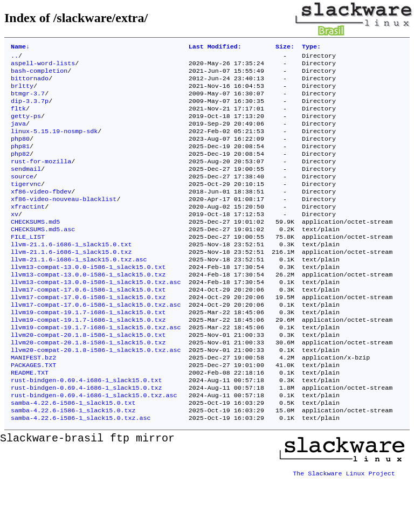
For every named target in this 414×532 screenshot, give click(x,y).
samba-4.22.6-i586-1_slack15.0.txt (73, 454)
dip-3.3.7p (30, 109)
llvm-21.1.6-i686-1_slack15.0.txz (71, 282)
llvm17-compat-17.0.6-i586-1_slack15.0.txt (88, 325)
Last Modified (215, 47)
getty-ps (26, 127)
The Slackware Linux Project (344, 523)
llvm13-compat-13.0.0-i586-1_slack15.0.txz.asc (96, 316)
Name (20, 47)
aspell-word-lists (43, 66)
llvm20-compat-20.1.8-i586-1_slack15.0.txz (88, 385)
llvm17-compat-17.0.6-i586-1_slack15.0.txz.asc (96, 342)
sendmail (26, 187)
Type (311, 47)
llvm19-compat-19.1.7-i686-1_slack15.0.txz (88, 360)
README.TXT (30, 420)
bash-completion (39, 75)
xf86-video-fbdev (41, 213)
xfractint (28, 230)
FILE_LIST (28, 265)
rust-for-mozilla (41, 178)
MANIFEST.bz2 (33, 403)
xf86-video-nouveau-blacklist (64, 222)
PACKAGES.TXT (33, 411)
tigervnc (26, 204)
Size (285, 47)
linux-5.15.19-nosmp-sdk (54, 144)
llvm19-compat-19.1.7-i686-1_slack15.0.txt (88, 351)
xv (15, 239)
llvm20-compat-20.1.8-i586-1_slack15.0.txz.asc (96, 394)
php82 (20, 170)
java (18, 135)
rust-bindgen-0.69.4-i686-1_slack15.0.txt (87, 429)
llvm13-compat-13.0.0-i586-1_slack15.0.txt (88, 299)
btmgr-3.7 (28, 101)
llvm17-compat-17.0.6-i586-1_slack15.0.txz (88, 334)
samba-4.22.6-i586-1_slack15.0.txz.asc (81, 472)
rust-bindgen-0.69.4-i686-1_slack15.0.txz (87, 437)
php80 (20, 153)
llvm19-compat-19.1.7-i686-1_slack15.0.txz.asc (96, 368)
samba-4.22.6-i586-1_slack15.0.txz (73, 463)
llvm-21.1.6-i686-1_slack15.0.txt (71, 273)
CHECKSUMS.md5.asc (43, 256)
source (22, 196)
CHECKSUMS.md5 (35, 247)
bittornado (30, 84)
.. (15, 58)
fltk (18, 118)
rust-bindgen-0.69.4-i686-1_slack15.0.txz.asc (94, 446)
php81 (20, 161)
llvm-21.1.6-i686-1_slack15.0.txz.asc (79, 291)
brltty (22, 92)
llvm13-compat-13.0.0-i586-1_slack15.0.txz (88, 308)
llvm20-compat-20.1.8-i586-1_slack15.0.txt (88, 377)
